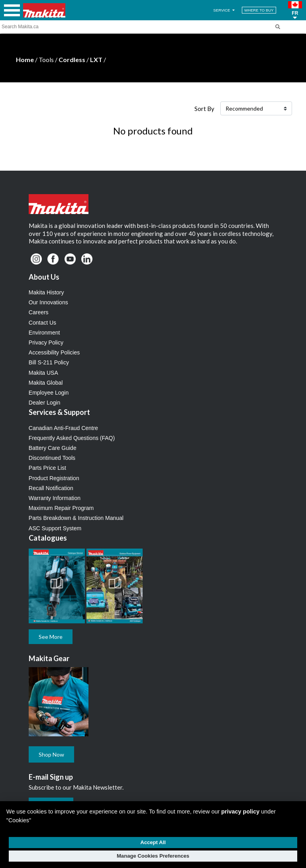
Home (25, 59)
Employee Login (49, 393)
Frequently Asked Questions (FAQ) (72, 438)
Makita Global (46, 383)
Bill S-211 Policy (49, 362)
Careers (39, 312)
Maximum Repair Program (61, 508)
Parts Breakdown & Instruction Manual (76, 518)
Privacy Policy (46, 343)
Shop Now (51, 754)
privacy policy (240, 812)
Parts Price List (47, 468)
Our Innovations (48, 302)
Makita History (46, 292)
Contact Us (42, 323)
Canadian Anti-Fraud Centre (63, 428)
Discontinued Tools (52, 458)
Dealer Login (44, 403)
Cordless (72, 59)
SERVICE (225, 10)
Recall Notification (51, 488)
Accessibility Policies (54, 352)
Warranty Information (55, 498)
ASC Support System (55, 528)
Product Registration (54, 478)
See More (51, 637)
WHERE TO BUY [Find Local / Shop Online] (259, 10)
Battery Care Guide (53, 448)
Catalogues (48, 538)
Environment (44, 333)
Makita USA (43, 373)
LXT (96, 59)
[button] (295, 10)
